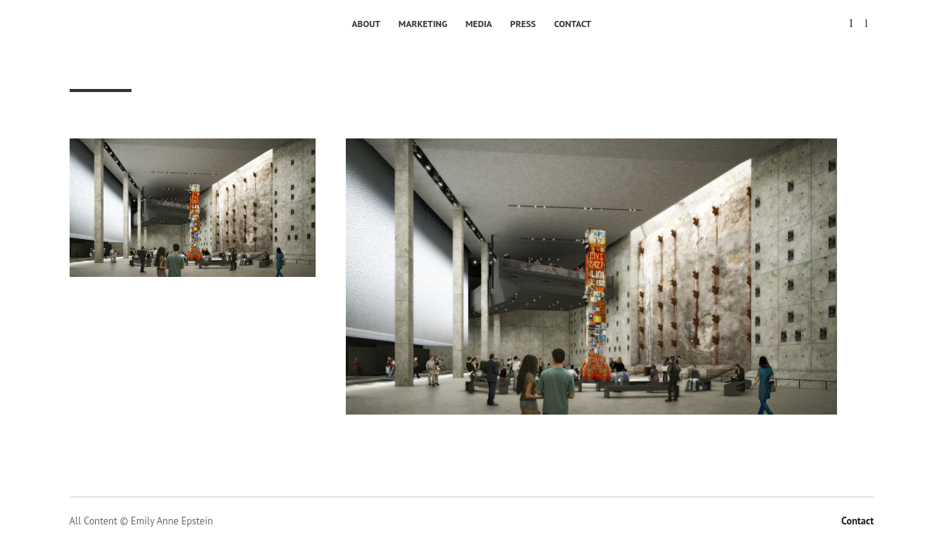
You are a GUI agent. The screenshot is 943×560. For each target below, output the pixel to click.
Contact (572, 24)
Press (523, 24)
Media (479, 24)
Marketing (423, 24)
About (366, 24)
